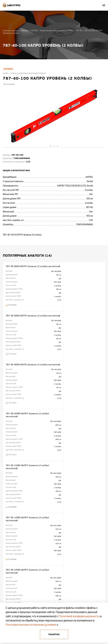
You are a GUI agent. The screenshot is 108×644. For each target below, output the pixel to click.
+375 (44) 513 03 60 (11, 586)
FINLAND (78, 549)
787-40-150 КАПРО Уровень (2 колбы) (78, 423)
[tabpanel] (54, 116)
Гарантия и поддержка (11, 562)
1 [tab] (51, 146)
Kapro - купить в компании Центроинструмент (25, 74)
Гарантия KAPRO (9, 558)
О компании (7, 545)
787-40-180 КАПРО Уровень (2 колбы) (26, 474)
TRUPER (78, 553)
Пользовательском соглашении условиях (31, 625)
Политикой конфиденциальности (79, 617)
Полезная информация (47, 549)
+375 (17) (7, 584)
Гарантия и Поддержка (47, 545)
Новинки (42, 553)
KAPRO (77, 558)
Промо (5, 567)
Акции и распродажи (46, 558)
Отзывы (6, 571)
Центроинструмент (82, 545)
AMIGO (77, 576)
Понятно (54, 634)
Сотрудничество (9, 549)
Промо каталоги (45, 562)
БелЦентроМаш (81, 571)
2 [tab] (54, 146)
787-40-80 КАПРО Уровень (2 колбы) (77, 474)
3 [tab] (58, 146)
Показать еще (54, 529)
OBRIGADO (79, 562)
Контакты (6, 553)
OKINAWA (78, 567)
